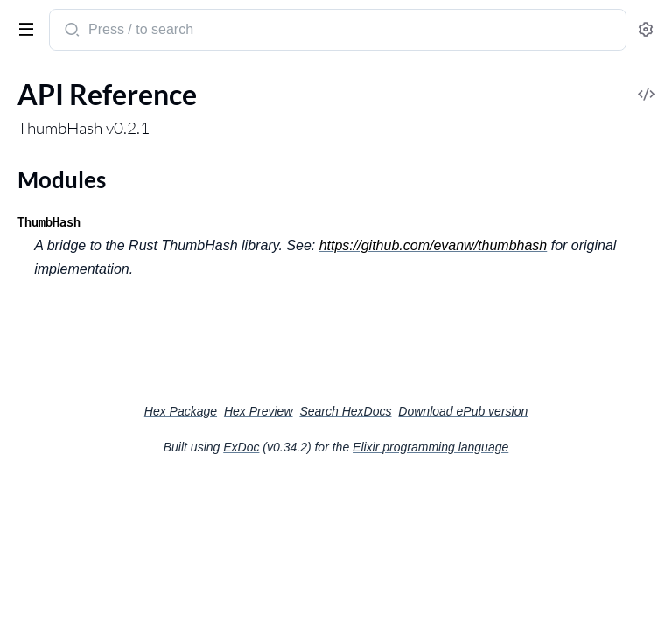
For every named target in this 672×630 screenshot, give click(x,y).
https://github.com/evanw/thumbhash (434, 245)
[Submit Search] (70, 31)
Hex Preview (259, 411)
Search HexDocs (345, 411)
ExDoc (241, 447)
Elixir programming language (430, 447)
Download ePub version (463, 411)
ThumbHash (49, 222)
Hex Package (181, 411)
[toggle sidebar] (23, 28)
